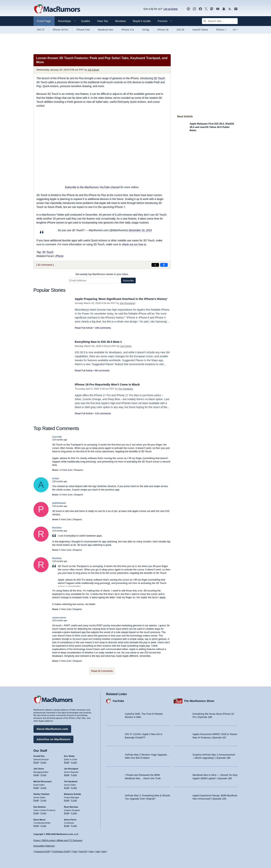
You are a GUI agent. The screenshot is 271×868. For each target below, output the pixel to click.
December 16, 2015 (140, 230)
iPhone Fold (83, 30)
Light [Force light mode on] (98, 852)
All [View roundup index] (235, 30)
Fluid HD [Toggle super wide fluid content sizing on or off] (83, 852)
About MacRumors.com (52, 728)
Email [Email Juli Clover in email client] (36, 774)
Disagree (78, 470)
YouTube (118, 700)
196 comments (103, 332)
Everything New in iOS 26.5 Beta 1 (101, 342)
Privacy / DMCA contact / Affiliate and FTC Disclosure (58, 840)
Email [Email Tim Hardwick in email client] (67, 787)
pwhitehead (59, 503)
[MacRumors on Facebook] (200, 9)
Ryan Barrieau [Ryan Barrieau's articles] (71, 806)
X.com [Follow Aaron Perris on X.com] (74, 825)
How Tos (103, 21)
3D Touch (159, 78)
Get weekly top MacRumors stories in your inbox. (102, 274)
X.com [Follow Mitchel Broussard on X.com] (43, 787)
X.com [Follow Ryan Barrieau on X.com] (74, 812)
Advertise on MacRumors (54, 738)
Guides (86, 21)
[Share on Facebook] (164, 265)
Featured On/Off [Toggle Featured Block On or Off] (42, 852)
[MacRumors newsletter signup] (236, 9)
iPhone (59, 256)
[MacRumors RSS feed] (230, 9)
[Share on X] (155, 265)
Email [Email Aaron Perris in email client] (67, 825)
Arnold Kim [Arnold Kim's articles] (39, 755)
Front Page (44, 21)
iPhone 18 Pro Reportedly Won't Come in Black (111, 384)
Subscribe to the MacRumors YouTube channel (92, 187)
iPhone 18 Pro (60, 30)
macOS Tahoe (200, 30)
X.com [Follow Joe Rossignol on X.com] (74, 774)
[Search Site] (220, 21)
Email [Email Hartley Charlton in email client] (36, 799)
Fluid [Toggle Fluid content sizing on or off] (75, 852)
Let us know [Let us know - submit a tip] (171, 9)
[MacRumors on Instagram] (194, 9)
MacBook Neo (106, 30)
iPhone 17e (128, 30)
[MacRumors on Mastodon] (212, 9)
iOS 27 (41, 30)
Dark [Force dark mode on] (104, 852)
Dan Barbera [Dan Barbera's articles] (40, 806)
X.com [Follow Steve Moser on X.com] (43, 825)
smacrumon (59, 618)
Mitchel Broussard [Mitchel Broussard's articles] (43, 781)
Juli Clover (93, 70)
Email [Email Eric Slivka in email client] (67, 761)
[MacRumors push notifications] (224, 9)
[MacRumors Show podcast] (188, 9)
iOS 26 (180, 30)
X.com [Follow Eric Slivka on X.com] (74, 761)
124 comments (103, 413)
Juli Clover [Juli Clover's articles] (39, 768)
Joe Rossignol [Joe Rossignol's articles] (71, 768)
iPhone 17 (222, 30)
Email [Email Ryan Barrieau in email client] (67, 812)
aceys (56, 478)
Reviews (121, 21)
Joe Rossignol (127, 307)
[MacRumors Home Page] (57, 9)
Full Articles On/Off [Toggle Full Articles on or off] (61, 852)
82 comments (45, 265)
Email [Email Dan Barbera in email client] (36, 812)
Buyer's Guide (142, 21)
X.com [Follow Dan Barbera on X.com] (43, 812)
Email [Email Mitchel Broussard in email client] (36, 787)
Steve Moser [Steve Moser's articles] (40, 819)
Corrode (57, 437)
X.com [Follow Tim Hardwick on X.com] (74, 787)
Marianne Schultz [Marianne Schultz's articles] (72, 793)
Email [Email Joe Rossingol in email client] (67, 774)
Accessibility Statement (44, 846)
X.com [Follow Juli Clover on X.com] (43, 774)
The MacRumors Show (199, 700)
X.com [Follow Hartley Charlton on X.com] (43, 799)
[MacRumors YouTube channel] (218, 9)
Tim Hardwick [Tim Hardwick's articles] (71, 781)
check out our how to (134, 244)
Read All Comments (102, 671)
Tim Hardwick (126, 389)
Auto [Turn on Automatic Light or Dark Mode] (92, 852)
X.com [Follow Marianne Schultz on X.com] (74, 799)
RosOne (57, 528)
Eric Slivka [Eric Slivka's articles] (69, 755)
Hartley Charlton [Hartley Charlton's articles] (42, 793)
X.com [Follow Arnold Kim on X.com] (43, 761)
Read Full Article (84, 332)
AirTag (146, 30)
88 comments (102, 371)
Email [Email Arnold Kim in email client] (36, 761)
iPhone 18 (163, 30)
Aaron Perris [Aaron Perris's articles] (70, 819)
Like (70, 470)
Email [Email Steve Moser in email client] (36, 825)
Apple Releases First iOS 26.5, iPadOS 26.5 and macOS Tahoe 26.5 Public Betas (212, 127)
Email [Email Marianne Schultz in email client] (67, 799)
